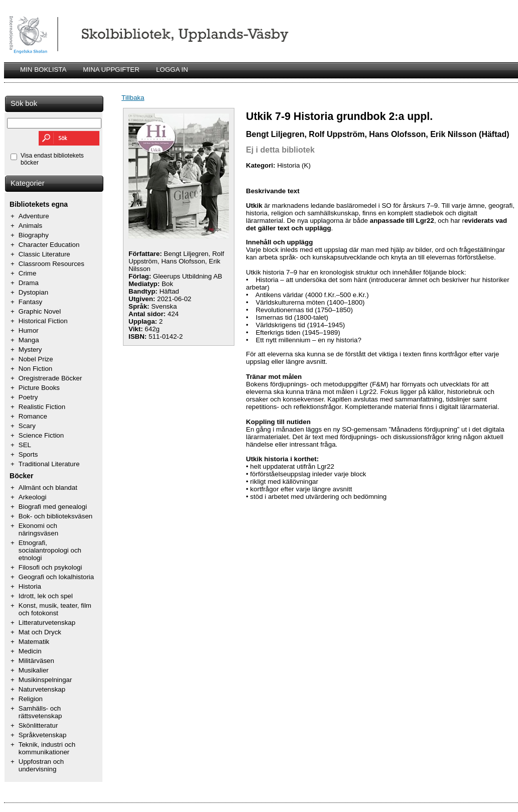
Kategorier (28, 183)
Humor (29, 330)
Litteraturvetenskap (47, 623)
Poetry (28, 397)
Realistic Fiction (42, 407)
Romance (33, 416)
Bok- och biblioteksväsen (55, 516)
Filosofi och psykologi (50, 567)
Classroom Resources (51, 264)
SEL (25, 445)
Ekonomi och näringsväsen (38, 529)
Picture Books (39, 388)
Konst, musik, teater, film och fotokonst (55, 609)
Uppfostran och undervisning (41, 765)
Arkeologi (33, 497)
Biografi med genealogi (53, 507)
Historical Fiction (43, 321)
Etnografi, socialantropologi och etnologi (50, 550)
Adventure (34, 216)
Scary (27, 426)
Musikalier (34, 670)
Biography (34, 235)
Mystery (30, 350)
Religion (31, 699)
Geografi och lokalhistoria (56, 577)
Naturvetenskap (42, 689)
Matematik (34, 642)
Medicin (30, 651)
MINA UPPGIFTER (111, 70)
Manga (29, 340)
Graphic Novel (40, 311)
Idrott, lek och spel (46, 596)
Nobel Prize (36, 359)
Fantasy (30, 302)
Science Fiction (41, 435)
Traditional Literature (49, 464)
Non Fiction (35, 369)
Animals (30, 226)
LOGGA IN (172, 70)
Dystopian (33, 292)
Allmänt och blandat (48, 488)
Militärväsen (36, 661)
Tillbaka (133, 98)
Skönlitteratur (38, 725)
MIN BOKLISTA (43, 70)
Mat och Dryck (40, 632)
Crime (28, 273)
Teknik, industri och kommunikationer (47, 748)
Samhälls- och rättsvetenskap (40, 712)
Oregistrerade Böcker (50, 378)
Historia (30, 586)
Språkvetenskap (43, 735)
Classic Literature (44, 254)
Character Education (49, 245)
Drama (29, 283)
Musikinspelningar (45, 680)
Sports (28, 454)
